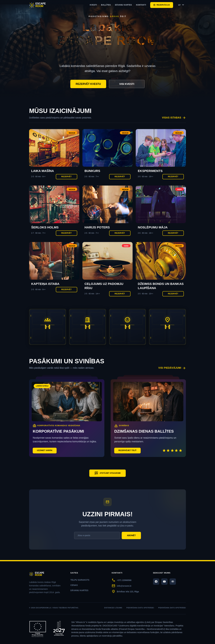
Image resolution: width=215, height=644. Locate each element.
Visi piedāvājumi (172, 368)
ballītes (106, 5)
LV (182, 5)
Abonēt (131, 536)
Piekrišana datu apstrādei (140, 608)
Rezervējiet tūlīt (128, 451)
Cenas (74, 585)
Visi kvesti (127, 84)
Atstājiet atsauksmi (107, 473)
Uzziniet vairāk (45, 451)
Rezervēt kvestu (88, 84)
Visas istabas (174, 118)
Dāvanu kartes (123, 5)
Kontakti (141, 5)
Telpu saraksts (80, 580)
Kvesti (93, 5)
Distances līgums (113, 608)
